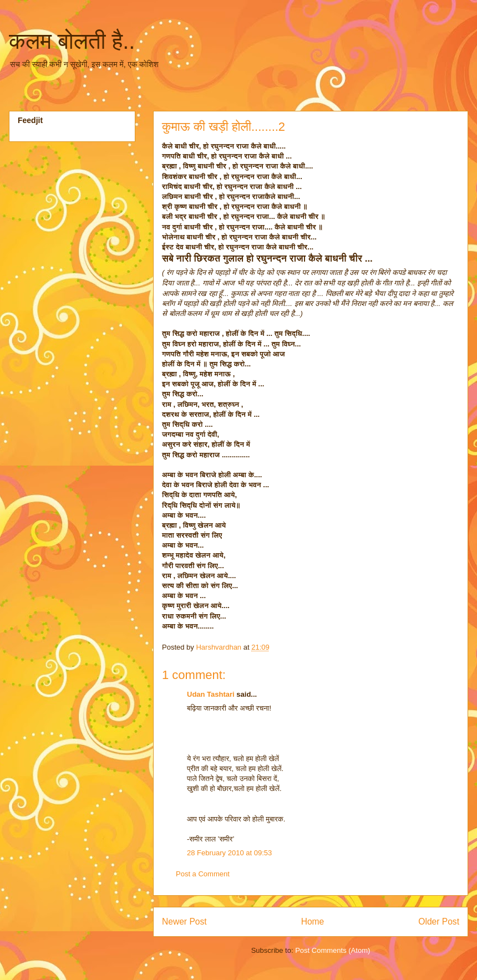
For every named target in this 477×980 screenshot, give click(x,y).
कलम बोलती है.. (72, 41)
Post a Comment (203, 874)
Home (313, 922)
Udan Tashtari (211, 694)
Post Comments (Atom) (333, 950)
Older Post (439, 922)
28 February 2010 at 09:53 (229, 853)
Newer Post (184, 922)
